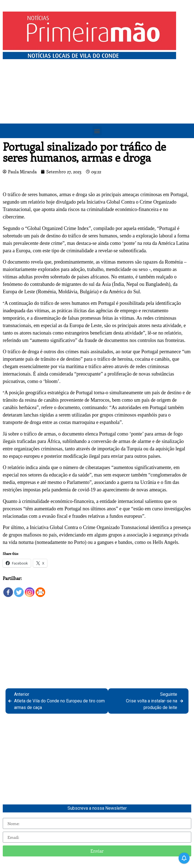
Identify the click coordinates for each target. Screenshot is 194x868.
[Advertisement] (97, 103)
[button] (97, 131)
